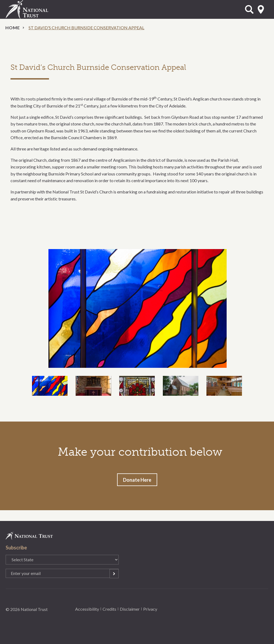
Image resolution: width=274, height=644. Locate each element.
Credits (109, 609)
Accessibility (87, 609)
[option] (137, 308)
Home (13, 28)
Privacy (150, 609)
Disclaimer (130, 609)
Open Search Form (249, 9)
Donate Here (137, 480)
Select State (261, 9)
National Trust (38, 9)
